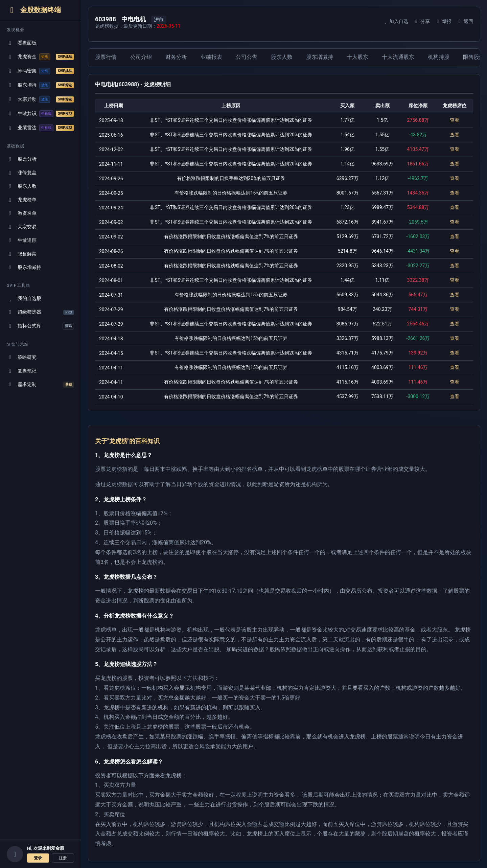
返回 (465, 21)
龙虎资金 (40, 57)
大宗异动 (40, 99)
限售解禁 (22, 254)
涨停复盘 (22, 173)
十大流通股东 (398, 57)
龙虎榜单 (22, 200)
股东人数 (22, 186)
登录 (38, 858)
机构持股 (439, 57)
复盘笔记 (22, 371)
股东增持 (40, 85)
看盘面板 (22, 43)
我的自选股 (24, 299)
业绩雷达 (40, 128)
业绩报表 (211, 57)
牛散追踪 (22, 240)
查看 (455, 120)
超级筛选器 (40, 312)
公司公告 (247, 57)
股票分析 (22, 159)
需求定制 (40, 385)
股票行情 (106, 57)
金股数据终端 (34, 10)
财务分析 (176, 57)
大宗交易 (22, 227)
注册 (63, 858)
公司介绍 (141, 57)
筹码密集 (40, 71)
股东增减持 (24, 267)
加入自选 (395, 21)
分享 (422, 21)
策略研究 (22, 357)
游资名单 (22, 213)
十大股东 (357, 57)
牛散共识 (40, 114)
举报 (443, 21)
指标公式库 (40, 326)
